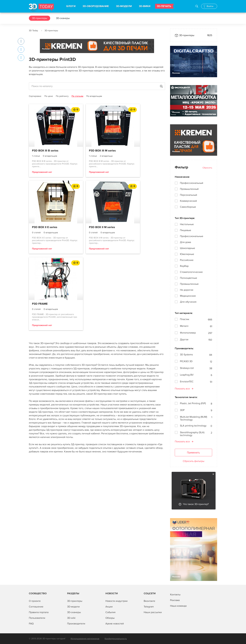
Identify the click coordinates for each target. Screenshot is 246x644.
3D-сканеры (63, 18)
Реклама (46, 49)
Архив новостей (115, 624)
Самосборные (188, 207)
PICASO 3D (186, 361)
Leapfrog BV (187, 375)
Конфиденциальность (116, 639)
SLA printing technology (193, 426)
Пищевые (186, 230)
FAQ (31, 624)
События (110, 612)
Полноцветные (189, 278)
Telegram (149, 607)
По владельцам (94, 96)
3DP (182, 410)
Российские (187, 260)
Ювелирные (187, 254)
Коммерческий (188, 201)
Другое (184, 340)
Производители (76, 624)
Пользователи (37, 618)
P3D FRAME (86, 227)
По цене (49, 96)
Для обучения (188, 302)
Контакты (175, 595)
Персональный (189, 195)
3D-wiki (71, 618)
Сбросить (207, 168)
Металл (184, 326)
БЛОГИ (71, 6)
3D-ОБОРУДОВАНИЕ (96, 6)
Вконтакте (149, 601)
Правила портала (39, 612)
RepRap (184, 266)
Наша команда (178, 606)
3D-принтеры (40, 18)
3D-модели (73, 607)
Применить (194, 453)
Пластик (185, 319)
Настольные (187, 224)
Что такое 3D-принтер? (196, 504)
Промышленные (189, 284)
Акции (109, 607)
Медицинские (188, 296)
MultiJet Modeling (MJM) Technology (194, 418)
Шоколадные (187, 248)
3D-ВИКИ (145, 6)
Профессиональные (192, 236)
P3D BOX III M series (92, 151)
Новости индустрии (116, 601)
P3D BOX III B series (45, 151)
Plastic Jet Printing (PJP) (193, 403)
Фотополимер (188, 333)
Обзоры (110, 618)
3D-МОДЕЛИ (124, 6)
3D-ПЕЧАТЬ (164, 6)
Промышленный (189, 189)
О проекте (35, 601)
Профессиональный (192, 183)
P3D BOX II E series (138, 151)
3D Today (33, 31)
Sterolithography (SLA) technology (192, 434)
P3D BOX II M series (45, 227)
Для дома (185, 242)
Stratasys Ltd (187, 368)
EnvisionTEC (187, 382)
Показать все (182, 389)
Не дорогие (187, 290)
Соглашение (36, 607)
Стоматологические (191, 272)
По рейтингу (62, 96)
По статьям (77, 96)
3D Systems (186, 355)
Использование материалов (85, 639)
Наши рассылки (153, 612)
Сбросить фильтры (194, 461)
